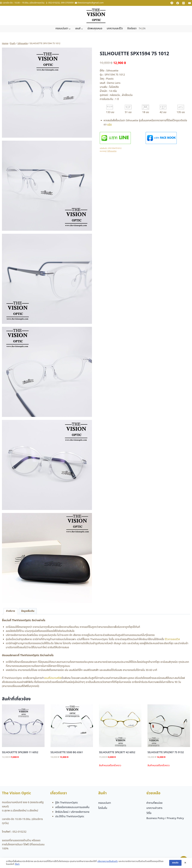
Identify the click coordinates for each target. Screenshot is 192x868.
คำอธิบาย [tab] (10, 611)
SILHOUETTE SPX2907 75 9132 (166, 752)
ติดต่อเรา (132, 29)
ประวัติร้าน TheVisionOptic (70, 817)
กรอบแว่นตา (105, 803)
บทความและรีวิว (115, 29)
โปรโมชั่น (103, 808)
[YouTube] (189, 3)
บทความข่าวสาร (154, 808)
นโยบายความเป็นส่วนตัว (108, 861)
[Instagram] (184, 3)
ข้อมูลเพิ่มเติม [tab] (28, 611)
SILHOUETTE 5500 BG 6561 (67, 752)
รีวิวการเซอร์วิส (172, 639)
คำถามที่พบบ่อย (154, 803)
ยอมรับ (175, 863)
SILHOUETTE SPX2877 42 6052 (117, 752)
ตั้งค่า (17, 864)
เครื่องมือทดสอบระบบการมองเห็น (72, 807)
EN (144, 29)
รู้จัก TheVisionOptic (67, 803)
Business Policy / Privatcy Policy (165, 818)
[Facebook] (178, 3)
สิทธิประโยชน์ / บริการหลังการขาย (72, 812)
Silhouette (112, 151)
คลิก (109, 125)
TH (140, 29)
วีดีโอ (149, 813)
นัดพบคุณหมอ (95, 29)
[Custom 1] (172, 3)
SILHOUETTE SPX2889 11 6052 (20, 752)
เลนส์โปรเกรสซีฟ (53, 678)
